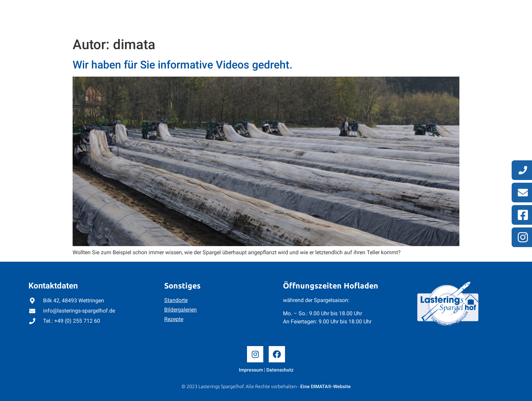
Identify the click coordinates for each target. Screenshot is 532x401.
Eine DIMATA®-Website (326, 386)
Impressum (251, 370)
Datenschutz (280, 370)
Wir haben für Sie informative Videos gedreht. (183, 65)
